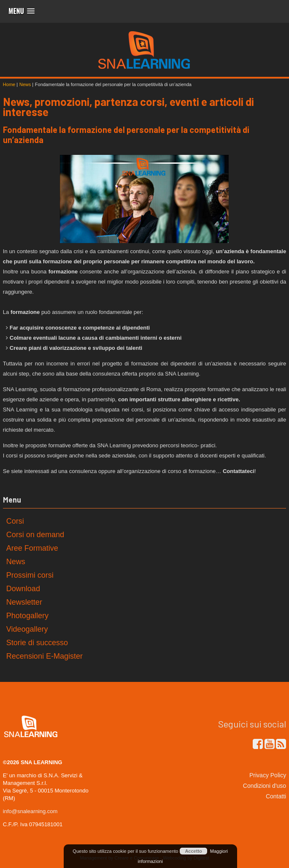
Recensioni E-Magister (45, 656)
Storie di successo (37, 643)
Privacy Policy (268, 775)
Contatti (276, 796)
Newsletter (24, 602)
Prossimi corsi (30, 575)
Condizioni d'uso (265, 786)
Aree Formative (32, 548)
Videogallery (27, 629)
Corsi (15, 521)
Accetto (193, 851)
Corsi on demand (35, 535)
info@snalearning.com (30, 811)
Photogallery (27, 616)
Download (23, 589)
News (16, 562)
